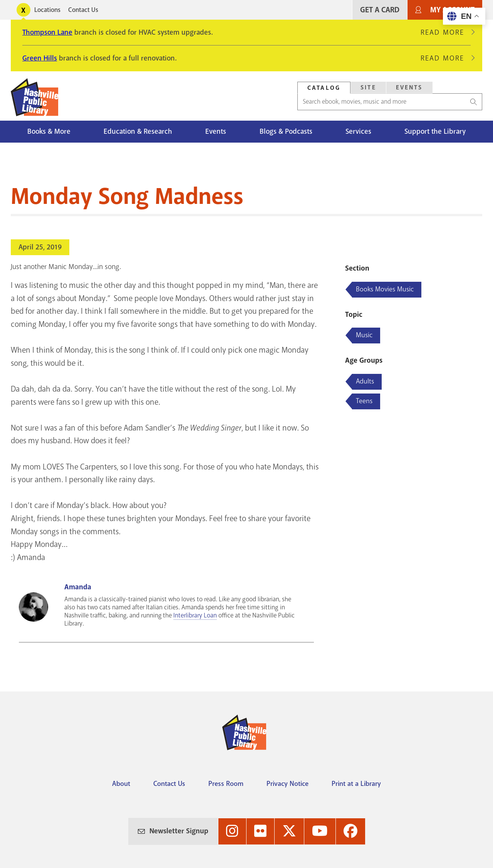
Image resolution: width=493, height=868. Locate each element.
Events (216, 131)
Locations (47, 10)
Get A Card (380, 10)
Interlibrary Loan (195, 615)
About (121, 784)
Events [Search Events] (409, 87)
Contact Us (83, 10)
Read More (446, 32)
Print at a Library (356, 784)
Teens (364, 401)
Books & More (49, 131)
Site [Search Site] (368, 87)
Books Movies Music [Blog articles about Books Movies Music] (385, 289)
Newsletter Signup (179, 831)
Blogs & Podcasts (286, 131)
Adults (365, 381)
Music (364, 335)
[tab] (324, 88)
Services (358, 131)
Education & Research (138, 131)
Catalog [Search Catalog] (324, 88)
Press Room (226, 784)
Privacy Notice (288, 784)
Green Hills (40, 58)
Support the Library (435, 131)
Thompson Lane (47, 32)
